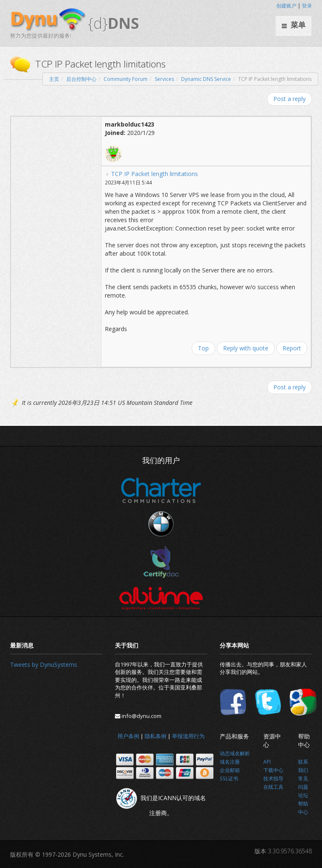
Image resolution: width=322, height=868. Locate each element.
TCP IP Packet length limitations (155, 174)
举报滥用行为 (188, 736)
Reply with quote (246, 348)
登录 (307, 6)
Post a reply (290, 99)
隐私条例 (156, 736)
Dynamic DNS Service (206, 79)
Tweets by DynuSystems (44, 665)
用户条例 (128, 736)
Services (164, 79)
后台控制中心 (81, 79)
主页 (54, 79)
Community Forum (126, 79)
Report (292, 348)
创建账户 (286, 6)
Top (203, 348)
